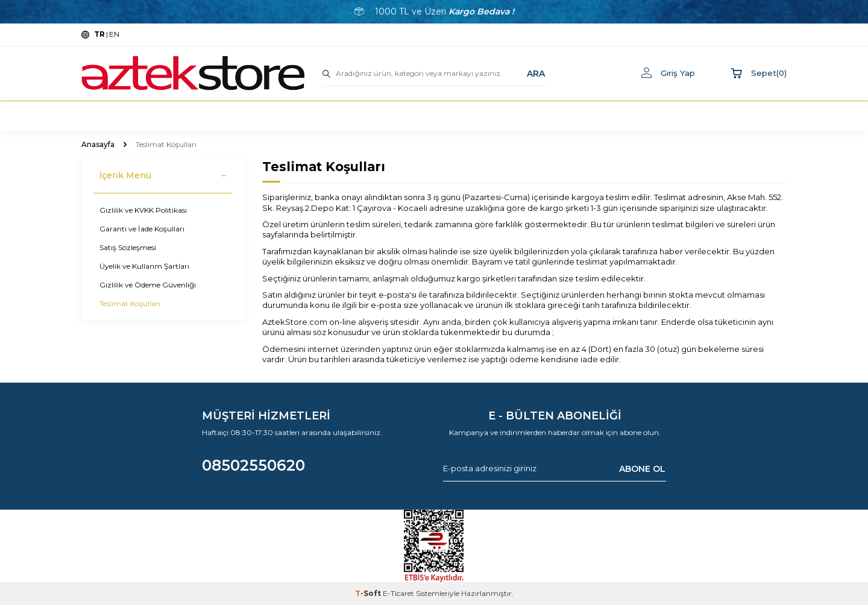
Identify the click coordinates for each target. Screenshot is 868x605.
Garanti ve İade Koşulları (142, 229)
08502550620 (253, 465)
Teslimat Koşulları (130, 303)
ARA (536, 73)
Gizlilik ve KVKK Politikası (143, 210)
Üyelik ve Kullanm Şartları (144, 266)
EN (114, 34)
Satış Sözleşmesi (128, 247)
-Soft (369, 593)
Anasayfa (98, 144)
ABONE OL (642, 468)
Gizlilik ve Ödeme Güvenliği (148, 285)
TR (99, 34)
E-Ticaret (398, 593)
